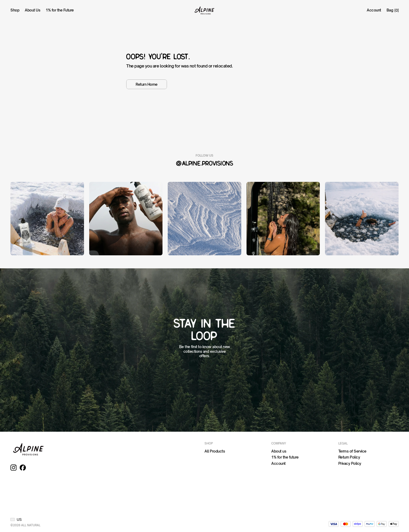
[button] (16, 519)
